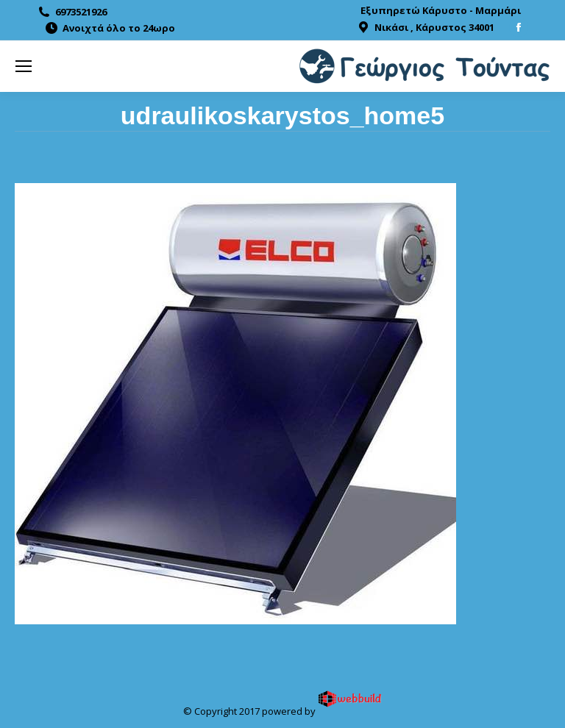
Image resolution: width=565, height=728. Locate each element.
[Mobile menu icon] (24, 66)
